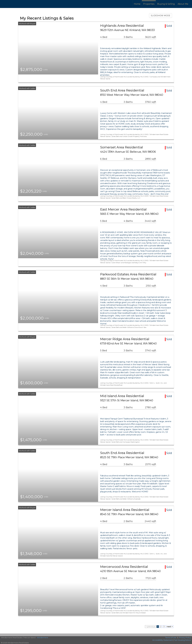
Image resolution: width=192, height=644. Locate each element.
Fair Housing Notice (182, 640)
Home (137, 4)
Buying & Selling (166, 4)
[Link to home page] (12, 4)
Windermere (43, 637)
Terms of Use (171, 637)
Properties (149, 4)
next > (170, 627)
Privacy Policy (185, 637)
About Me (183, 4)
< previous (150, 627)
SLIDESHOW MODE (161, 16)
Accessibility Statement (163, 640)
